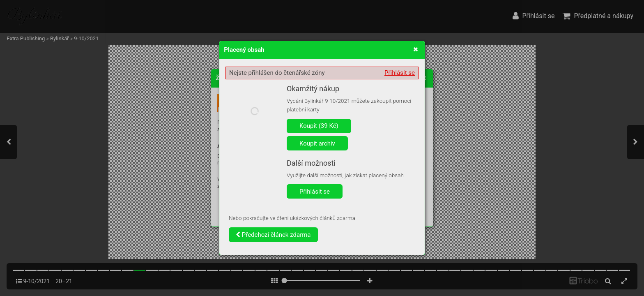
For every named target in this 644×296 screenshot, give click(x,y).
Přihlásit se (400, 73)
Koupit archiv (317, 143)
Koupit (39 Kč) (319, 126)
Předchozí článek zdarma (273, 235)
